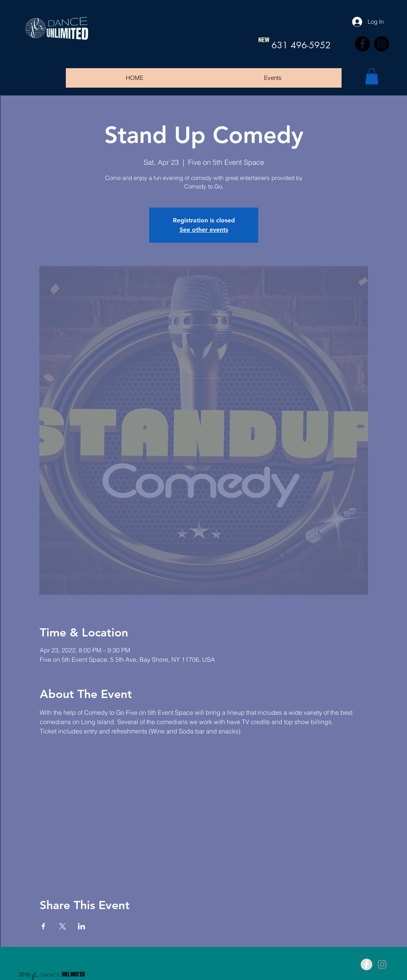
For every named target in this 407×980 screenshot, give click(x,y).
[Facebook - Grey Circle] (366, 964)
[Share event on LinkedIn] (82, 926)
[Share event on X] (63, 926)
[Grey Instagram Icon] (382, 964)
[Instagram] (381, 44)
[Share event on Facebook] (43, 926)
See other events (204, 230)
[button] (372, 76)
